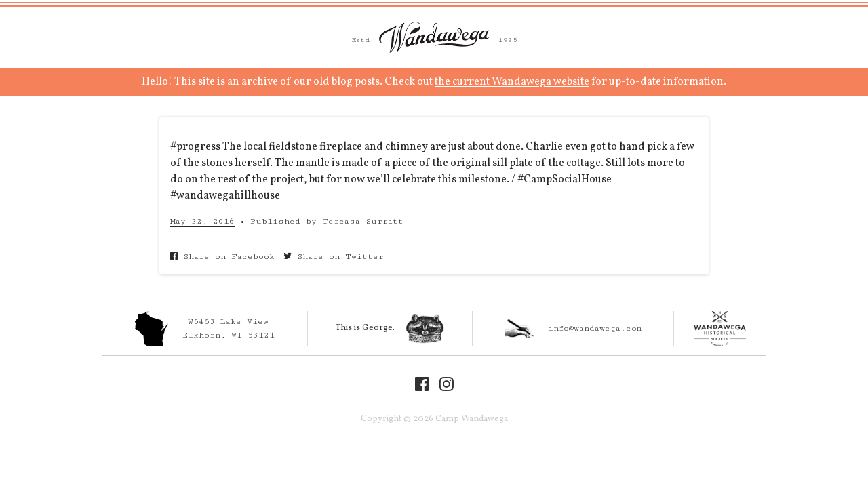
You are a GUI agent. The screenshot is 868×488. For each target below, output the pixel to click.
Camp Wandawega (434, 37)
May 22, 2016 (202, 221)
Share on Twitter (334, 257)
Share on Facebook (222, 257)
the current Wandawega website (512, 82)
